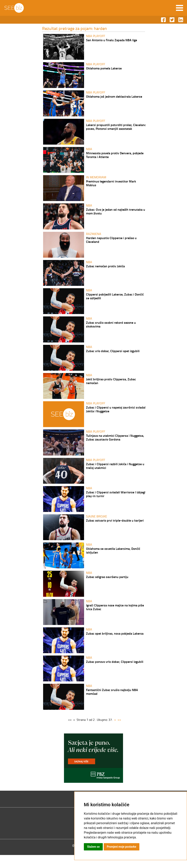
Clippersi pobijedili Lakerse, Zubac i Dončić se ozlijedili (115, 301)
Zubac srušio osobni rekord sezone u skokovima (111, 330)
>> (118, 733)
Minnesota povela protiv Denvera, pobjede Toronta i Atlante (115, 157)
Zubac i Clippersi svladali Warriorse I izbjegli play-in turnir (116, 503)
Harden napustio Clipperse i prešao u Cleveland (111, 243)
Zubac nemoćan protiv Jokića (105, 270)
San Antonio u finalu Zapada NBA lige (112, 40)
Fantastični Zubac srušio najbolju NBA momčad (112, 704)
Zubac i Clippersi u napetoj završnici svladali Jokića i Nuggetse (116, 416)
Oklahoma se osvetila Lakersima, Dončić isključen (113, 560)
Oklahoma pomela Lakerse (104, 69)
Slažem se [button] (93, 847)
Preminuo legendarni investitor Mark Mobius (111, 186)
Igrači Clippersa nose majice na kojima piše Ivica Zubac (115, 618)
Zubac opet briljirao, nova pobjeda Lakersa (115, 645)
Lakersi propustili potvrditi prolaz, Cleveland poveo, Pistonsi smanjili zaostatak (116, 128)
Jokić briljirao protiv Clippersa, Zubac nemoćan (111, 387)
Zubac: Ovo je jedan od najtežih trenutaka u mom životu (116, 215)
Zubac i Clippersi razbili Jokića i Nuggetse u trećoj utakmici (115, 474)
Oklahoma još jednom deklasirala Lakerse (114, 98)
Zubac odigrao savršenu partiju (107, 587)
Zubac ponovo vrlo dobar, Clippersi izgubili (115, 674)
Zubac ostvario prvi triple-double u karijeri (115, 530)
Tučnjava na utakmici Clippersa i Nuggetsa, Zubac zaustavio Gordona (115, 445)
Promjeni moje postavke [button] (122, 847)
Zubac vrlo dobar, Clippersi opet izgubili (113, 357)
